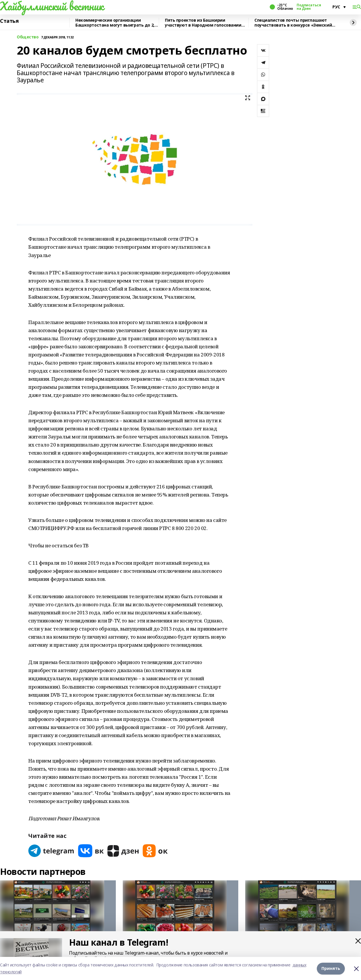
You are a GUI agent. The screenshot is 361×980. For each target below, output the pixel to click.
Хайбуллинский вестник (52, 6)
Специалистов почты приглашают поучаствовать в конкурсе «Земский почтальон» (293, 23)
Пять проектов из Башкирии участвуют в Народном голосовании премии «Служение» (203, 23)
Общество (28, 37)
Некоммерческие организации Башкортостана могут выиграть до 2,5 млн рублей (116, 23)
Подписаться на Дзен (309, 7)
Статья (9, 21)
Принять (331, 968)
